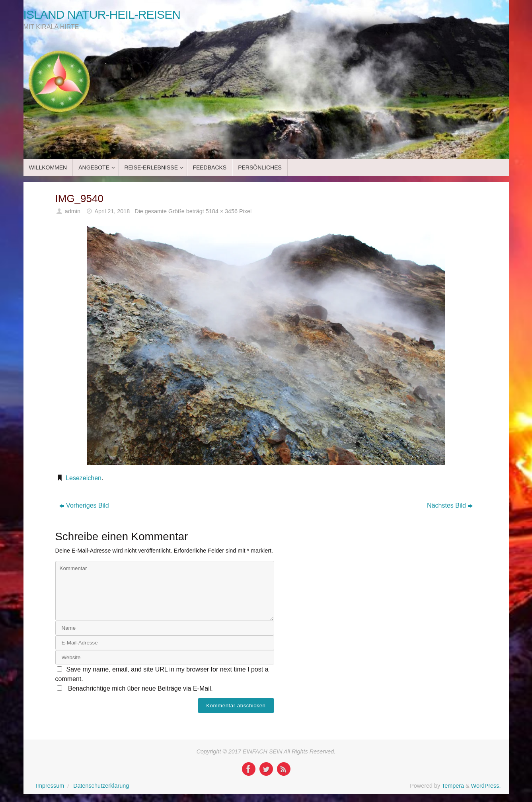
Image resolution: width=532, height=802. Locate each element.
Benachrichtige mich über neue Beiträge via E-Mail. (140, 688)
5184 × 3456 (222, 211)
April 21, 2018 (112, 211)
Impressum (50, 786)
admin (73, 211)
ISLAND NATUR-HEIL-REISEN (102, 15)
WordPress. (486, 786)
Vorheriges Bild (84, 505)
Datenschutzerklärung (101, 786)
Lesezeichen (84, 478)
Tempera (453, 786)
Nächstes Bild (450, 505)
